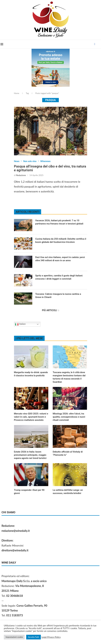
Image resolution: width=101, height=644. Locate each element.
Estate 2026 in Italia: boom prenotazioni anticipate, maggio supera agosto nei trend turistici (30, 455)
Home (17, 93)
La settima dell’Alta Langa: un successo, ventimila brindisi (68, 492)
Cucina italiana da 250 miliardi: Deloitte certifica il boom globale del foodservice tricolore (61, 241)
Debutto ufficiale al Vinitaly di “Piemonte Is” (68, 454)
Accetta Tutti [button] (34, 637)
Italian (20, 325)
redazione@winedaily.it (16, 531)
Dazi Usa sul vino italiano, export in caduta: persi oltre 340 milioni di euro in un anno (60, 259)
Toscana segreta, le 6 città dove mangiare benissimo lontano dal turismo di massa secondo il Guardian (69, 377)
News (17, 161)
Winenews (48, 161)
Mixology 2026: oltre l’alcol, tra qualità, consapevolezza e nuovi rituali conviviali (69, 417)
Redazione (21, 175)
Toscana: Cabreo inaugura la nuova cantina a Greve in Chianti (58, 296)
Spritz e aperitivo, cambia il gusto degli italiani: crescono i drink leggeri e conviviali (59, 278)
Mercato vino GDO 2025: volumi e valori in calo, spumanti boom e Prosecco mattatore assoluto (31, 417)
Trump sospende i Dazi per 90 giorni (29, 492)
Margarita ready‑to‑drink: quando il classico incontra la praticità (31, 374)
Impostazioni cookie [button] (14, 637)
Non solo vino (31, 161)
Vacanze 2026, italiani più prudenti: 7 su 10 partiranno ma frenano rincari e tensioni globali (59, 222)
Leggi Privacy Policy (51, 637)
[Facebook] (95, 44)
